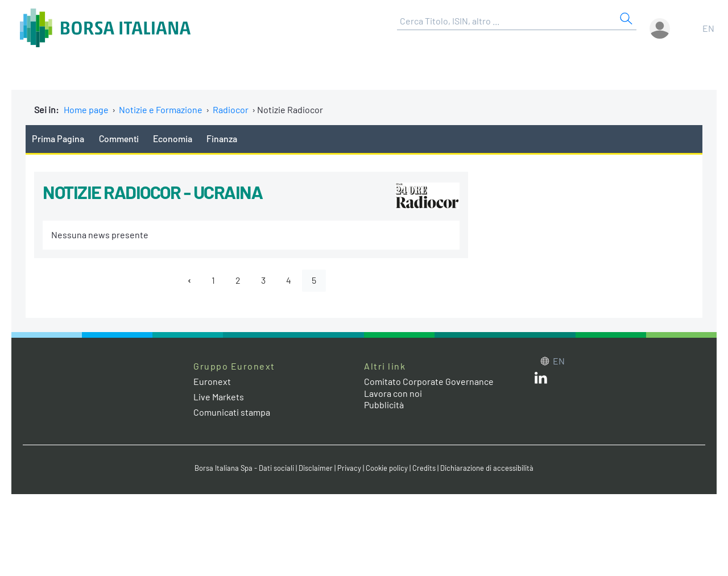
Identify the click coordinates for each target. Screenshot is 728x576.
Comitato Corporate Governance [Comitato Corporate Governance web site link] (429, 381)
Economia (173, 138)
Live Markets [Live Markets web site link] (219, 397)
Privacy (349, 468)
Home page (86, 109)
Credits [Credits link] (424, 468)
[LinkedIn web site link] (541, 380)
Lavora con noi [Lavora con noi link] (393, 393)
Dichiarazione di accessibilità (487, 468)
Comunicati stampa (232, 412)
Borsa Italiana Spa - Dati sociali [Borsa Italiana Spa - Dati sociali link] (244, 468)
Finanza (222, 138)
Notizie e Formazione (161, 109)
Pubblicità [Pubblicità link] (384, 405)
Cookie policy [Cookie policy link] (387, 468)
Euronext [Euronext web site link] (212, 381)
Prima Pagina (58, 138)
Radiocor (231, 109)
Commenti (119, 138)
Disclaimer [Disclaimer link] (316, 468)
